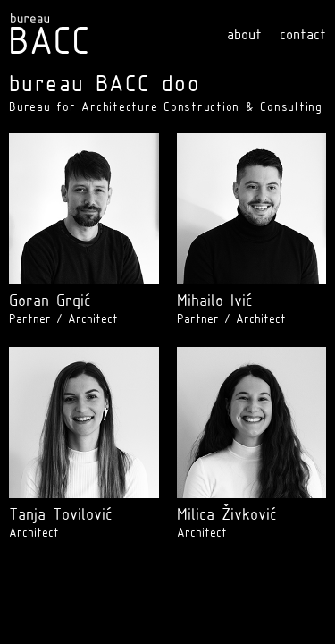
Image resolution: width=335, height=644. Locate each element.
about (244, 35)
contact (303, 35)
